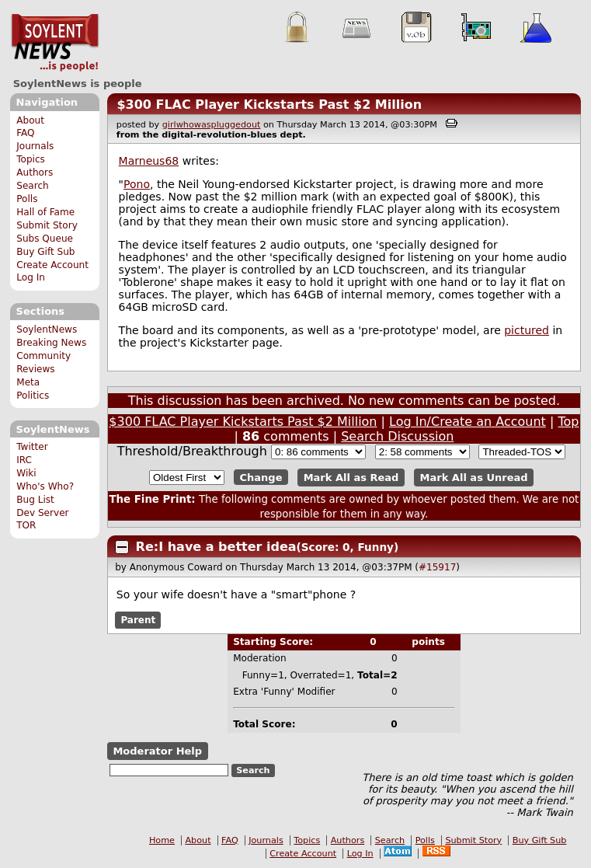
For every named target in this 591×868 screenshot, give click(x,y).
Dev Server (42, 513)
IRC (24, 460)
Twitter (32, 447)
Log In (31, 277)
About (30, 120)
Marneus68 (149, 161)
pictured (527, 330)
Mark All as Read (351, 478)
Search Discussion (397, 436)
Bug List (35, 500)
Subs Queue (45, 239)
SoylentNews (55, 43)
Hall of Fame (45, 212)
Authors (35, 173)
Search (33, 186)
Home (162, 840)
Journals (35, 146)
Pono (137, 184)
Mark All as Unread (474, 478)
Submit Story (47, 225)
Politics (33, 396)
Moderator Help (157, 751)
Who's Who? (45, 486)
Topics (31, 159)
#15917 (437, 567)
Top (568, 422)
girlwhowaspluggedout (212, 125)
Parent (138, 620)
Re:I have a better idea (216, 547)
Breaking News (51, 343)
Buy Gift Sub (45, 252)
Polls (27, 199)
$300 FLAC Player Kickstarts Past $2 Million (269, 105)
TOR (26, 525)
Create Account (52, 265)
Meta (28, 382)
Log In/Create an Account (468, 422)
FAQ (25, 133)
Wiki (26, 473)
